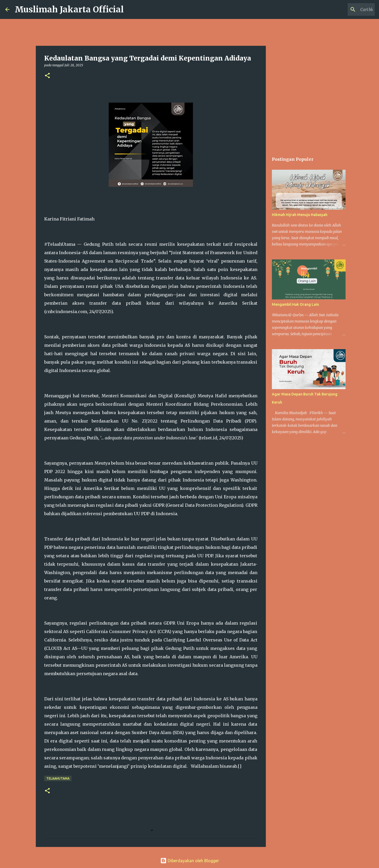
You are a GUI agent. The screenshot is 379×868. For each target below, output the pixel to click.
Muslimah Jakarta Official (69, 9)
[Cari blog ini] (347, 9)
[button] (47, 76)
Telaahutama (58, 778)
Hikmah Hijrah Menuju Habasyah (300, 215)
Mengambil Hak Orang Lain (295, 304)
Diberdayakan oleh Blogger (190, 861)
